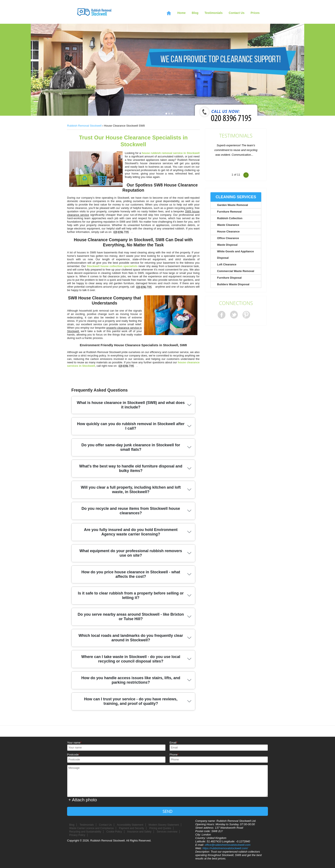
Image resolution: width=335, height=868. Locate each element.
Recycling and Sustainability (85, 832)
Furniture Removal (229, 212)
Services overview (167, 832)
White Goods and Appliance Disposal (235, 255)
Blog (195, 13)
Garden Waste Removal (233, 205)
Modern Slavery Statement (164, 825)
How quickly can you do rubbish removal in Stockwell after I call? (131, 426)
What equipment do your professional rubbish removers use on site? (131, 553)
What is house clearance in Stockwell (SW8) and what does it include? (131, 405)
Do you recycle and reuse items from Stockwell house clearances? (131, 511)
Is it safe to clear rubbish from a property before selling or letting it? (131, 595)
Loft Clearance (227, 264)
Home (181, 13)
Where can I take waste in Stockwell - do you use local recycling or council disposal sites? (131, 659)
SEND (167, 811)
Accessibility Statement (130, 825)
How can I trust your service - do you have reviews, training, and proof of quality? (131, 701)
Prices (255, 13)
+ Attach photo (83, 800)
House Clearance (228, 231)
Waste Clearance (228, 225)
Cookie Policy (114, 832)
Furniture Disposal (229, 278)
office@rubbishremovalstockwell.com (228, 845)
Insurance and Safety (139, 832)
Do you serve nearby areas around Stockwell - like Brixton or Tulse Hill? (131, 617)
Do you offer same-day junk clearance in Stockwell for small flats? (131, 447)
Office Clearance (228, 238)
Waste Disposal (227, 245)
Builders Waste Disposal (233, 284)
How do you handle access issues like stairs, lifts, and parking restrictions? (131, 680)
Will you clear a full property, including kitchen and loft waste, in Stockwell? (131, 490)
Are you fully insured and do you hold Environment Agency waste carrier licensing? (131, 532)
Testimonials (236, 136)
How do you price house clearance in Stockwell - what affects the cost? (131, 574)
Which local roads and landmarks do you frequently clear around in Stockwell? (131, 638)
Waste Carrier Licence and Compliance (91, 828)
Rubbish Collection (230, 218)
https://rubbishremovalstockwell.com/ (225, 848)
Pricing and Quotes (160, 828)
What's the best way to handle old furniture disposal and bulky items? (131, 468)
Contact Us (237, 13)
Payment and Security (132, 828)
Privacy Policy (77, 835)
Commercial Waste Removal (236, 271)
